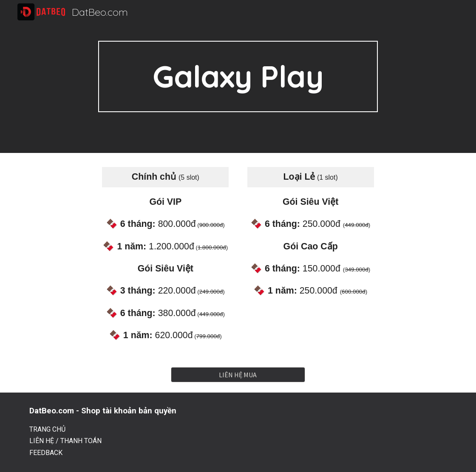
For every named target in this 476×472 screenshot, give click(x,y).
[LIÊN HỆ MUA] (238, 375)
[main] (238, 76)
